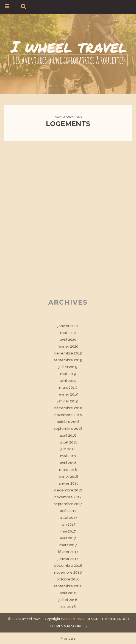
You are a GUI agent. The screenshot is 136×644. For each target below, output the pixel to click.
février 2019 (68, 394)
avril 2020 (68, 340)
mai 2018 (68, 456)
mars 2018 (68, 470)
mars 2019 (68, 387)
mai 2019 (68, 374)
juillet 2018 (68, 442)
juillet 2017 (68, 518)
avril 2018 (68, 463)
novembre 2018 (68, 415)
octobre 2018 (68, 422)
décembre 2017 (68, 490)
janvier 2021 (68, 326)
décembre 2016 (68, 566)
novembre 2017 (68, 497)
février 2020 (68, 346)
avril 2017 (68, 538)
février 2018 (68, 476)
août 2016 (68, 593)
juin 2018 (68, 449)
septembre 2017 (68, 504)
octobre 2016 (68, 579)
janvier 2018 (68, 483)
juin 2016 (68, 607)
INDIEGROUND (72, 619)
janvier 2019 (68, 401)
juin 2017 (68, 524)
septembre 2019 (68, 360)
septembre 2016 (68, 586)
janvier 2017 (68, 559)
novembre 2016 (68, 572)
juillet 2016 (68, 600)
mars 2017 (68, 545)
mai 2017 (68, 531)
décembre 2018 (68, 408)
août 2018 (68, 435)
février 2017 (68, 552)
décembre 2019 (68, 353)
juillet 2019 (68, 367)
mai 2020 (68, 333)
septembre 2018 (68, 429)
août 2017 (68, 511)
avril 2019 (68, 381)
